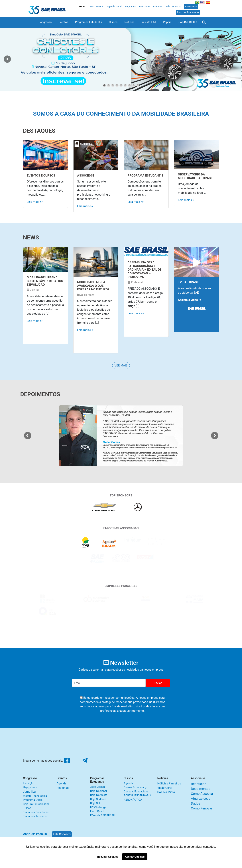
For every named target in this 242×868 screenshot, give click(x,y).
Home (82, 6)
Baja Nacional (99, 791)
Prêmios (158, 6)
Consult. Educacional (137, 792)
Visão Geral (165, 788)
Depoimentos (201, 789)
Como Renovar (202, 808)
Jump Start (30, 792)
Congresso (45, 22)
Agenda (62, 783)
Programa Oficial (33, 800)
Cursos (113, 22)
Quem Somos (96, 6)
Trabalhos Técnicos (35, 816)
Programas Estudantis (89, 22)
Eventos (63, 22)
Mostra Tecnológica (35, 796)
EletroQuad (97, 811)
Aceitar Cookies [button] (135, 857)
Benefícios (199, 784)
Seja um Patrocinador (36, 804)
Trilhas (27, 808)
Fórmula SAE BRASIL (103, 815)
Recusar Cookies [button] (108, 857)
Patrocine (144, 6)
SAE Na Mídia (166, 792)
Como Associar (202, 794)
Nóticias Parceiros (169, 783)
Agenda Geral (114, 6)
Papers (167, 22)
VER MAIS (121, 365)
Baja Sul (95, 803)
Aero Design (98, 787)
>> (190, 300)
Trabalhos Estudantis (36, 812)
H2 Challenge (98, 807)
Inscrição (29, 783)
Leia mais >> (35, 202)
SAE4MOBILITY (188, 22)
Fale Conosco (173, 6)
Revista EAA (149, 22)
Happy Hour (30, 787)
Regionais (130, 6)
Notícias (129, 22)
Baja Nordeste (99, 795)
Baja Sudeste (98, 799)
